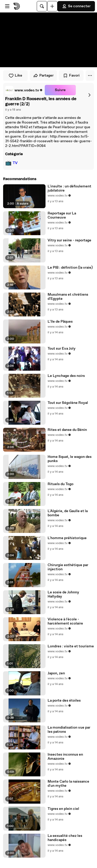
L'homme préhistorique (67, 538)
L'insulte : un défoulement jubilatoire (69, 188)
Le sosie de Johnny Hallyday (63, 594)
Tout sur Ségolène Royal (68, 403)
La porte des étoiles (64, 701)
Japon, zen (56, 673)
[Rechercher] (42, 6)
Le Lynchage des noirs (66, 376)
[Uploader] (52, 6)
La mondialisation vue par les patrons (69, 730)
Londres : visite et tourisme (71, 646)
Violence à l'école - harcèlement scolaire (65, 621)
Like (15, 76)
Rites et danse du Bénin (67, 430)
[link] (24, 90)
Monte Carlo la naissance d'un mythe (68, 784)
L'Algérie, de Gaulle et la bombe (68, 513)
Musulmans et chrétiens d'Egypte (68, 297)
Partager (43, 76)
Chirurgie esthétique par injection (68, 567)
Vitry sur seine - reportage (69, 240)
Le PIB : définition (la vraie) (70, 268)
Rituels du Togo (61, 484)
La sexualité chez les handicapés (65, 838)
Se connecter (76, 6)
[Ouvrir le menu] (7, 6)
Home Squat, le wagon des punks (70, 459)
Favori (71, 76)
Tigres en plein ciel (63, 809)
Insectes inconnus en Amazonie (65, 757)
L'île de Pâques (60, 322)
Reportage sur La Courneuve (62, 215)
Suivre (60, 90)
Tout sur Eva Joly (62, 349)
